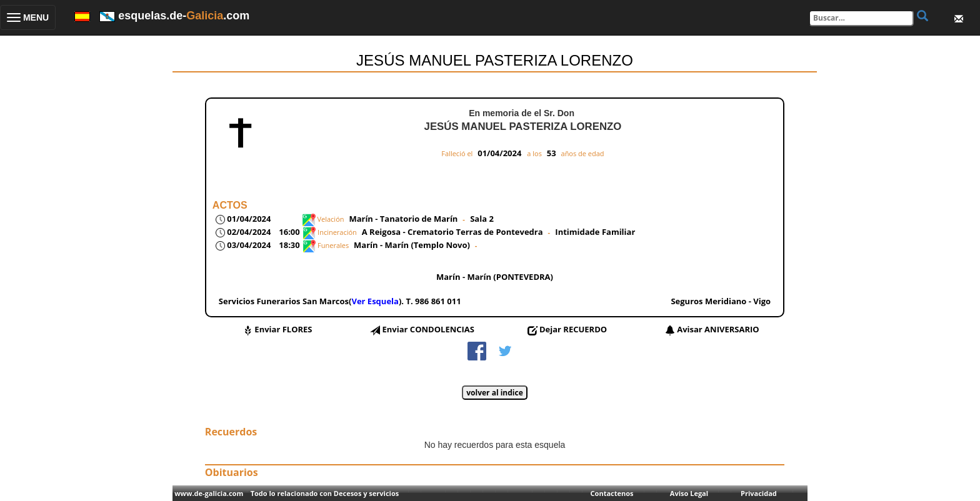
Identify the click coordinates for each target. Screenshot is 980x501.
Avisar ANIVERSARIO (718, 329)
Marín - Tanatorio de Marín (403, 219)
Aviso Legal (689, 493)
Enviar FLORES (283, 329)
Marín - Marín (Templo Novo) (412, 245)
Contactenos (612, 493)
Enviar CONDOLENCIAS (428, 329)
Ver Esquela (375, 301)
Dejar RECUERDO (573, 329)
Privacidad (759, 493)
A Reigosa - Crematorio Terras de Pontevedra (452, 232)
